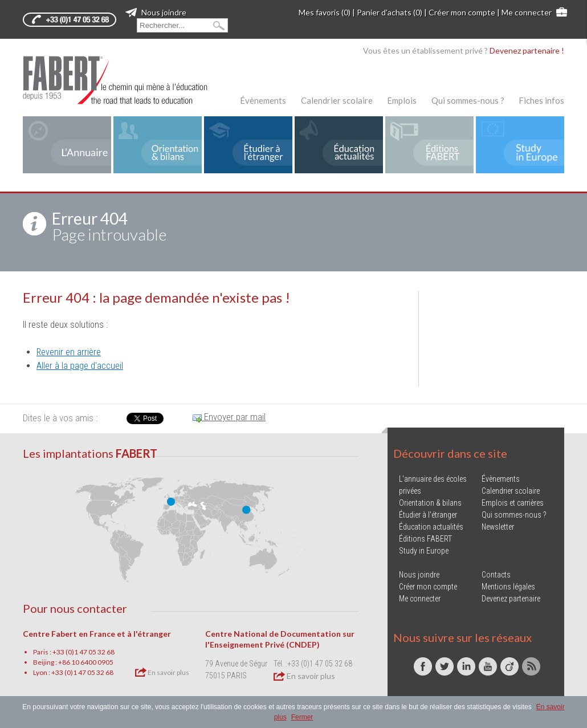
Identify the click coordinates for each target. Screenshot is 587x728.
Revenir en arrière (69, 352)
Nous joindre (156, 12)
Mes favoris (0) (325, 12)
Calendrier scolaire (337, 100)
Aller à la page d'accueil (80, 366)
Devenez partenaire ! (527, 50)
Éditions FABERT (425, 539)
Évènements (263, 100)
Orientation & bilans (430, 503)
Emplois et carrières (513, 503)
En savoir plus (162, 672)
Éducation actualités (431, 527)
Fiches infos (541, 100)
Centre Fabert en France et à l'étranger (97, 634)
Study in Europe (424, 551)
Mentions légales (508, 587)
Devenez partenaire (511, 599)
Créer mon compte (462, 12)
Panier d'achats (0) (390, 12)
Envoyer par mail (229, 417)
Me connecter (527, 12)
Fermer (302, 717)
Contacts (496, 575)
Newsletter (498, 527)
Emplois (402, 100)
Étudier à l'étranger (428, 515)
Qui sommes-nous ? (468, 100)
